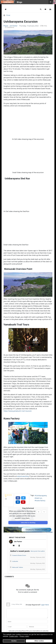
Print (8, 15)
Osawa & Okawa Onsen (38, 530)
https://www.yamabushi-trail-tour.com (18, 411)
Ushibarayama (41, 496)
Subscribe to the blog (28, 523)
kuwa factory (41, 501)
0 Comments (10, 27)
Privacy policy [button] (24, 636)
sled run (39, 498)
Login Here (45, 605)
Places (6, 26)
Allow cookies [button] (39, 641)
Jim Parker (14, 26)
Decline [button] (14, 641)
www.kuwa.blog (23, 476)
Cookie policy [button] (14, 636)
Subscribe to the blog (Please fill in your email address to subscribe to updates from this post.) (29, 632)
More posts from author (38, 551)
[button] (41, 9)
